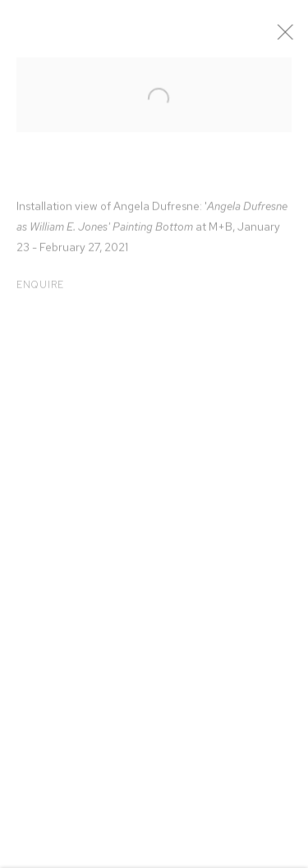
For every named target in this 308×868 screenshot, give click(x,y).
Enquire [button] (40, 288)
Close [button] (291, 37)
